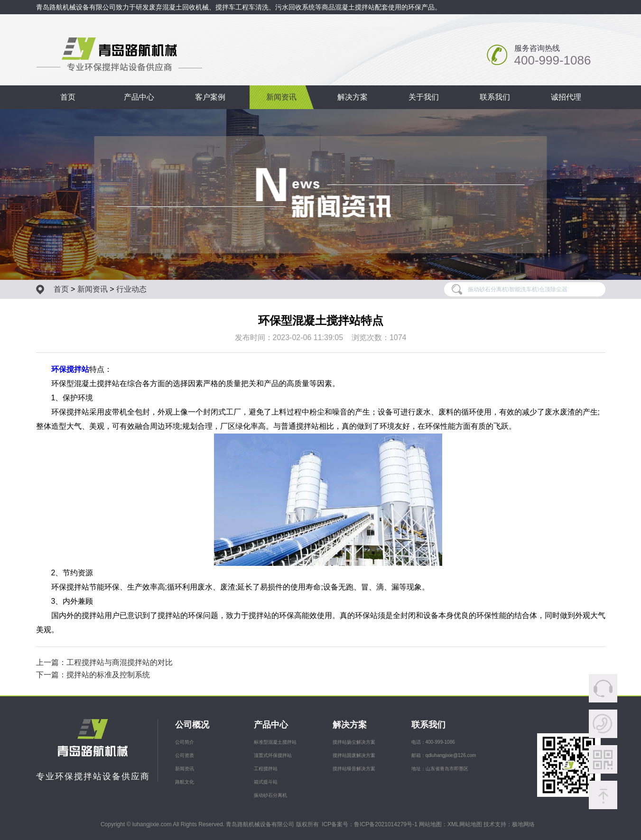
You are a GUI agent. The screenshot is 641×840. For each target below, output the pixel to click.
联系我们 (495, 97)
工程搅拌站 (266, 769)
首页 (68, 97)
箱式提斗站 (266, 782)
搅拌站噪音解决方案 (354, 769)
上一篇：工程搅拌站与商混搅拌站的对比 (104, 662)
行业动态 (131, 289)
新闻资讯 (281, 97)
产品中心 (139, 97)
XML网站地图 (465, 824)
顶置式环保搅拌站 (273, 755)
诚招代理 (566, 97)
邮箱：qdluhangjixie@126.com (444, 755)
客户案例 (210, 97)
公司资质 (185, 755)
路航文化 (185, 782)
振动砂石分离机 (270, 795)
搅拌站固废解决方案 (354, 755)
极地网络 (523, 824)
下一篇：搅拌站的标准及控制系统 (93, 675)
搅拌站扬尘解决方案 (354, 742)
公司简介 (185, 742)
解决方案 (353, 97)
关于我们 (424, 97)
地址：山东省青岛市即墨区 (440, 769)
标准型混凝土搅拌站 (275, 742)
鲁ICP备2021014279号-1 (386, 824)
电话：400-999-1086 (433, 742)
